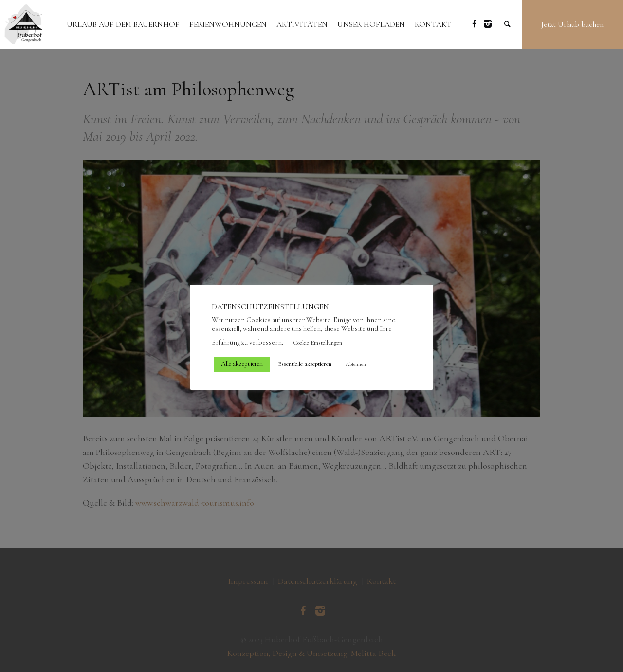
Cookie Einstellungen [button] (318, 343)
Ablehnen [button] (356, 364)
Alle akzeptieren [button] (242, 364)
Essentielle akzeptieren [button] (305, 364)
